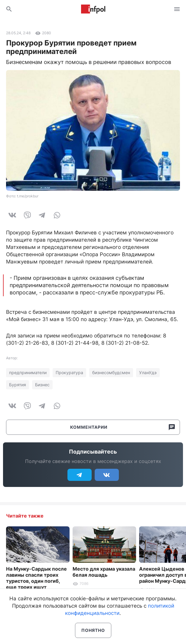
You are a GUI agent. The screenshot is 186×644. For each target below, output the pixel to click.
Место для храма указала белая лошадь (104, 572)
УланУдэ (148, 372)
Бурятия (18, 385)
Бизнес (42, 385)
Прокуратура (69, 372)
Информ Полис (93, 9)
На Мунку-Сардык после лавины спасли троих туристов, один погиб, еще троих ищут (36, 578)
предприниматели (28, 372)
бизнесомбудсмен (111, 372)
